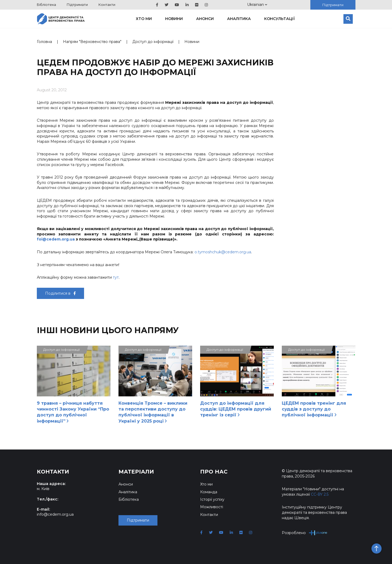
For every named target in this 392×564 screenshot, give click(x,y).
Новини (174, 19)
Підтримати (77, 5)
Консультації (280, 19)
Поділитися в (60, 293)
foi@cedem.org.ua (56, 239)
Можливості (212, 507)
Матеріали (136, 472)
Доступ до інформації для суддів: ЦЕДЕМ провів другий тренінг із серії (236, 409)
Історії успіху (212, 499)
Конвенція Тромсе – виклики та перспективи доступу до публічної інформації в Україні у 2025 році (153, 412)
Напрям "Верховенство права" (92, 42)
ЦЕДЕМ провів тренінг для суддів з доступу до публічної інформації (314, 409)
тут (116, 277)
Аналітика (239, 19)
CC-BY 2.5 (320, 494)
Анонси (205, 19)
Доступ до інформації (153, 42)
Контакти (107, 5)
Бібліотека (46, 5)
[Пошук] (348, 19)
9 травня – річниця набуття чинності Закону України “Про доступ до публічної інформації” (73, 412)
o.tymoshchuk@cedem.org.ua (223, 252)
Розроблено (305, 533)
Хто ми (144, 19)
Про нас (214, 472)
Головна (44, 42)
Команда (209, 492)
